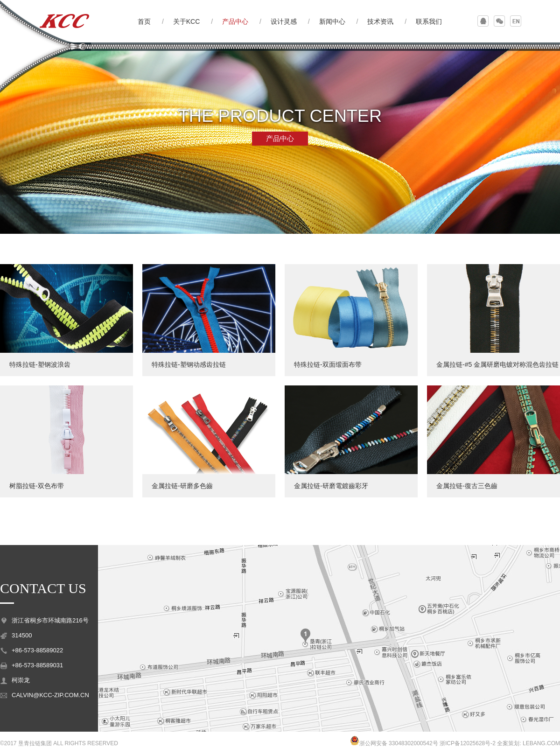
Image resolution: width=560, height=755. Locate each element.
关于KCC (187, 21)
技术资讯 (380, 21)
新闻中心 (332, 21)
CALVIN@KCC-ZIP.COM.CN (50, 695)
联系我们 (429, 21)
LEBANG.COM (541, 743)
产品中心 (235, 21)
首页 (144, 21)
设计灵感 (284, 21)
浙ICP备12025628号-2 (468, 743)
